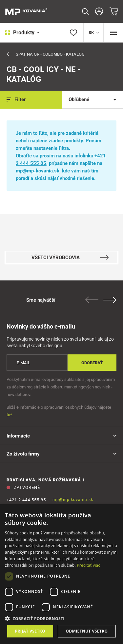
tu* (9, 415)
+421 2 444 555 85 (26, 500)
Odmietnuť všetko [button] (87, 631)
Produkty (22, 33)
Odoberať (92, 363)
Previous (92, 300)
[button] (61, 619)
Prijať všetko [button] (30, 631)
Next (110, 300)
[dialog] (61, 574)
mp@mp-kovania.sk (38, 171)
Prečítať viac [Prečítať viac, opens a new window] (88, 565)
